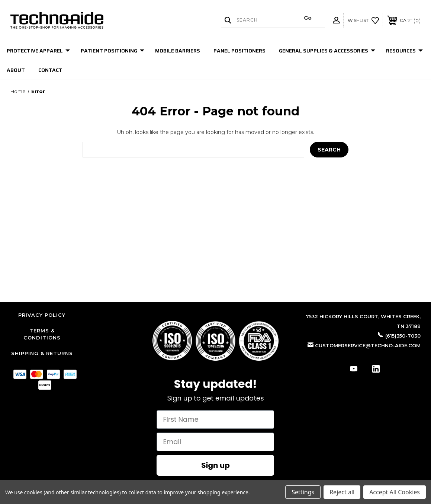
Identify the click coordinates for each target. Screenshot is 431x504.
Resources (404, 51)
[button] (215, 341)
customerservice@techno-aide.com (368, 345)
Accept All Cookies (395, 492)
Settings (303, 492)
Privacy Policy (42, 315)
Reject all (342, 492)
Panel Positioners (239, 51)
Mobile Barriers (178, 51)
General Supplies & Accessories (327, 51)
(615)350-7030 (403, 336)
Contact (50, 70)
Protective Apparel (38, 51)
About (16, 70)
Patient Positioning (112, 51)
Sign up (215, 465)
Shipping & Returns (42, 353)
